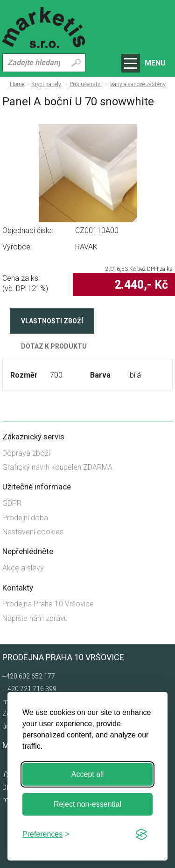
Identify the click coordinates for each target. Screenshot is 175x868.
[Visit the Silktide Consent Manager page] (141, 834)
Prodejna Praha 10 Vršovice (48, 604)
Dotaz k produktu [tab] (54, 346)
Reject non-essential (87, 804)
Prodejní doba (25, 518)
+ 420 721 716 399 (29, 689)
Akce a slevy (23, 568)
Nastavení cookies (33, 532)
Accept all (87, 774)
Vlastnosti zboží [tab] (52, 321)
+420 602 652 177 (29, 676)
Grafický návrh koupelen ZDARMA (57, 467)
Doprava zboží (26, 453)
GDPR (12, 503)
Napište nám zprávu (35, 618)
